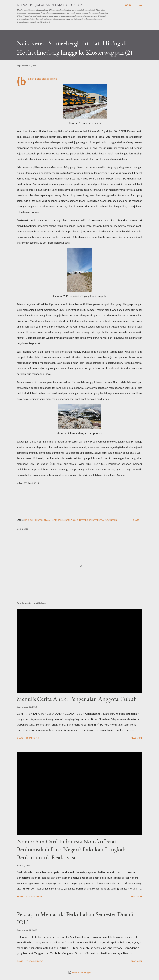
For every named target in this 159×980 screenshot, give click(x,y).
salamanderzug (66, 520)
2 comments (32, 738)
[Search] (129, 5)
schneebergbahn (98, 520)
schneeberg (82, 520)
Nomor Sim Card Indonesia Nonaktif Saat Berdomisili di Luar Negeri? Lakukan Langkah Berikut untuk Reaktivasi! (71, 849)
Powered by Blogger (80, 972)
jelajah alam (50, 520)
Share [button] (136, 520)
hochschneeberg (34, 520)
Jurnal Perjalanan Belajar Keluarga (50, 5)
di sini (53, 79)
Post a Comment (35, 896)
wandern (112, 520)
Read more (137, 738)
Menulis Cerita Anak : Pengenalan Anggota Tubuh (77, 699)
